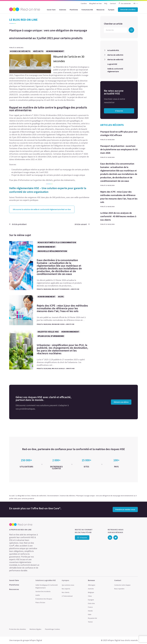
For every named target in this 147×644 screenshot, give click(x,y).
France (90, 607)
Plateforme (74, 10)
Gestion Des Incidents (43, 591)
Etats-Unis (91, 603)
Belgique (91, 592)
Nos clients (66, 592)
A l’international (67, 596)
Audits (38, 595)
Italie (90, 614)
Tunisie (90, 622)
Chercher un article (113, 24)
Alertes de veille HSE (115, 59)
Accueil (12, 496)
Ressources (100, 10)
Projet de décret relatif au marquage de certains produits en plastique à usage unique (48, 175)
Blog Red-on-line (95, 3)
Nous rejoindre (119, 589)
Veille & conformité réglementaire (115, 70)
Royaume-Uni (92, 618)
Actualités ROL (113, 50)
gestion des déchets (44, 180)
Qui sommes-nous (68, 585)
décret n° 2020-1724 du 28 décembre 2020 (43, 115)
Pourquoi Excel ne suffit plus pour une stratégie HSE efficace (119, 133)
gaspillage (75, 121)
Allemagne (92, 585)
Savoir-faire (51, 10)
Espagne (91, 600)
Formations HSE (87, 10)
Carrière (84, 3)
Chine (90, 596)
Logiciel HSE (112, 64)
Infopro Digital (36, 640)
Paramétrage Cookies (52, 629)
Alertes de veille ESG (115, 55)
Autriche (91, 589)
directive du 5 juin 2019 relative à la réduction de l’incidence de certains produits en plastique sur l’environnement (48, 137)
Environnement (53, 496)
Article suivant (82, 224)
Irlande (90, 611)
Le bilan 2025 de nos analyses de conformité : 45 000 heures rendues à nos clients (118, 216)
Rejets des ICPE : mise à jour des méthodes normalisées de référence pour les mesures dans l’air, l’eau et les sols (119, 197)
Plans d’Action (40, 602)
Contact (113, 3)
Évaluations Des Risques (44, 599)
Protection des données (18, 629)
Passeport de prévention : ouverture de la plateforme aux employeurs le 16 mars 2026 (119, 149)
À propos (111, 10)
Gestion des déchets (67, 496)
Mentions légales (35, 629)
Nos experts (66, 589)
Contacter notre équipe (122, 585)
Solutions (63, 10)
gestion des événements (64, 180)
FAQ (106, 3)
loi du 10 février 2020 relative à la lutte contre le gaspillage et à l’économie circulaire (49, 119)
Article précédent (18, 224)
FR (134, 3)
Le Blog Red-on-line (23, 496)
